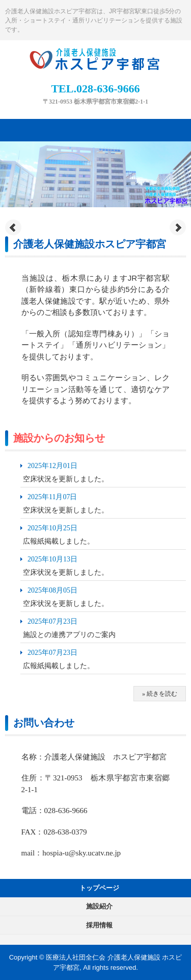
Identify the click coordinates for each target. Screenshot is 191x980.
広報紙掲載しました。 (59, 541)
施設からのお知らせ (59, 438)
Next (178, 228)
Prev (13, 228)
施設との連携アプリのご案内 (69, 635)
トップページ (99, 888)
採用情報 (99, 925)
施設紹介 (99, 906)
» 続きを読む (160, 694)
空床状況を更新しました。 (66, 479)
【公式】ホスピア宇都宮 (96, 57)
